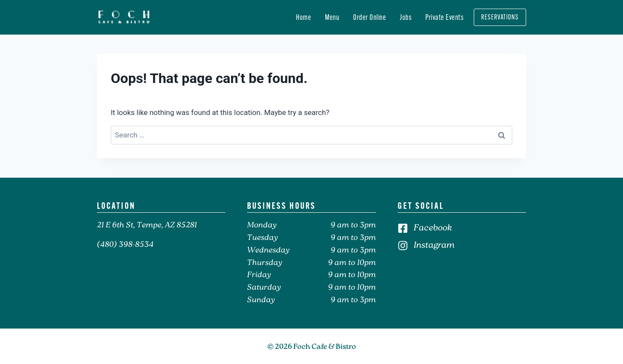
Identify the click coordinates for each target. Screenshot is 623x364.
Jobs (406, 17)
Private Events (444, 17)
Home (303, 17)
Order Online (369, 17)
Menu (332, 17)
